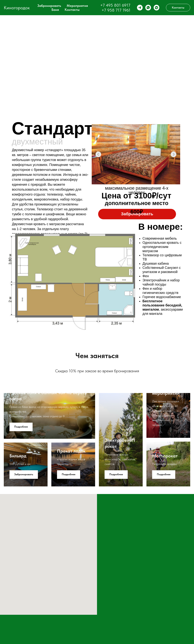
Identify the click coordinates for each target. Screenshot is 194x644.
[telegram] (140, 8)
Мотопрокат (165, 456)
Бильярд (18, 456)
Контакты (72, 10)
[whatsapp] (148, 8)
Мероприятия (77, 6)
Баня (55, 10)
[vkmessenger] (156, 8)
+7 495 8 (108, 5)
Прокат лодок (71, 451)
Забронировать (49, 6)
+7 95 (107, 10)
